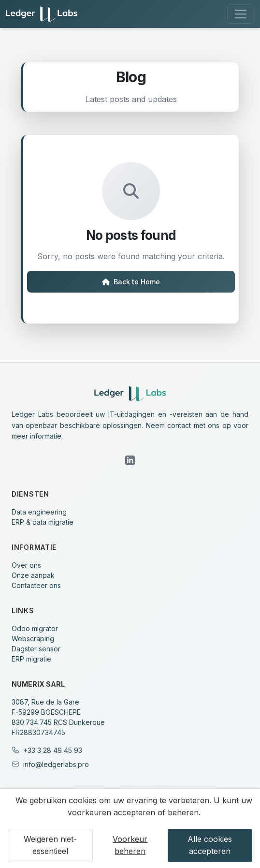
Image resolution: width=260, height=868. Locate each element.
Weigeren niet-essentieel (50, 845)
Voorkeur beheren (130, 845)
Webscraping (33, 639)
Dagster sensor (36, 649)
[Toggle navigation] (241, 14)
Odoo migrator (35, 628)
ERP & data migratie (43, 522)
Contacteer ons (36, 585)
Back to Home (131, 282)
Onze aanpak (33, 575)
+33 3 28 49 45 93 (53, 750)
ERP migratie (31, 659)
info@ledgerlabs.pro (56, 764)
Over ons (26, 565)
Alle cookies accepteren (210, 845)
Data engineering (39, 512)
